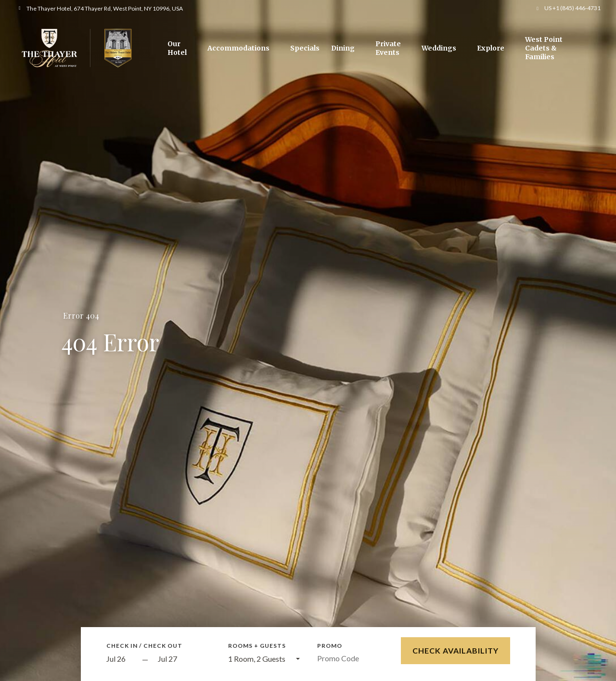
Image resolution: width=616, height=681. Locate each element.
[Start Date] (122, 659)
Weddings (439, 48)
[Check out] (184, 659)
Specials (305, 48)
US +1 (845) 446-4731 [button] (572, 8)
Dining (343, 48)
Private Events (388, 48)
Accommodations (238, 48)
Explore (491, 48)
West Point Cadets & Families (544, 48)
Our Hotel (177, 48)
